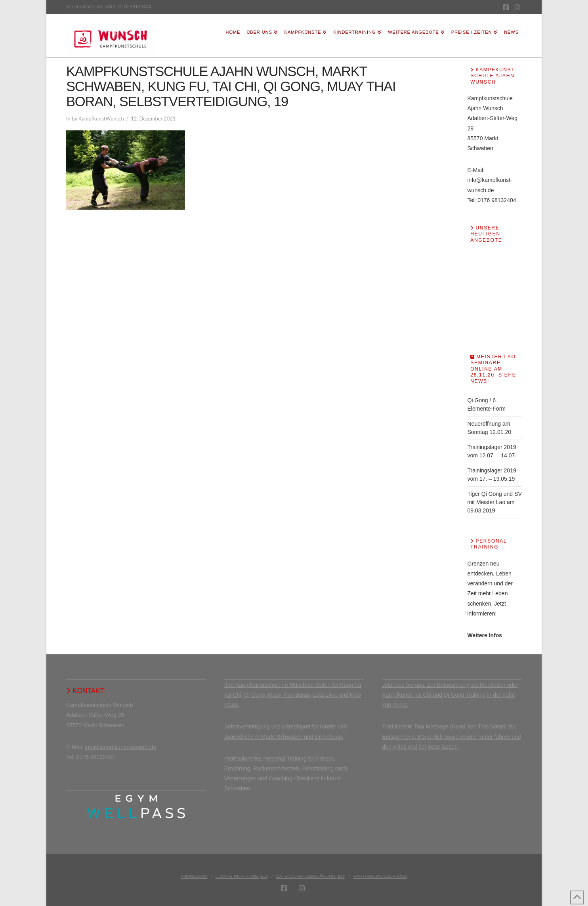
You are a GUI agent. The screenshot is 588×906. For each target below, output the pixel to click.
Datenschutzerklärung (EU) (311, 876)
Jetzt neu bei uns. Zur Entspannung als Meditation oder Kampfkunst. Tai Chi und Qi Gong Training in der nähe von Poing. (450, 695)
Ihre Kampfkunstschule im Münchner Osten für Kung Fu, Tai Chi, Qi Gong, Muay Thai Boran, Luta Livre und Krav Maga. (293, 695)
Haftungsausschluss (380, 876)
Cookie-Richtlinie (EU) (242, 876)
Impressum (194, 876)
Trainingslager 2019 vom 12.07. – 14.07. (492, 451)
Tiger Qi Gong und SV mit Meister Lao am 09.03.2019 (495, 502)
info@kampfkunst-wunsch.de (120, 747)
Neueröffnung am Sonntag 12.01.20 (490, 428)
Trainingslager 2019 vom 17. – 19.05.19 (492, 475)
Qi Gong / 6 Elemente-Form (487, 404)
